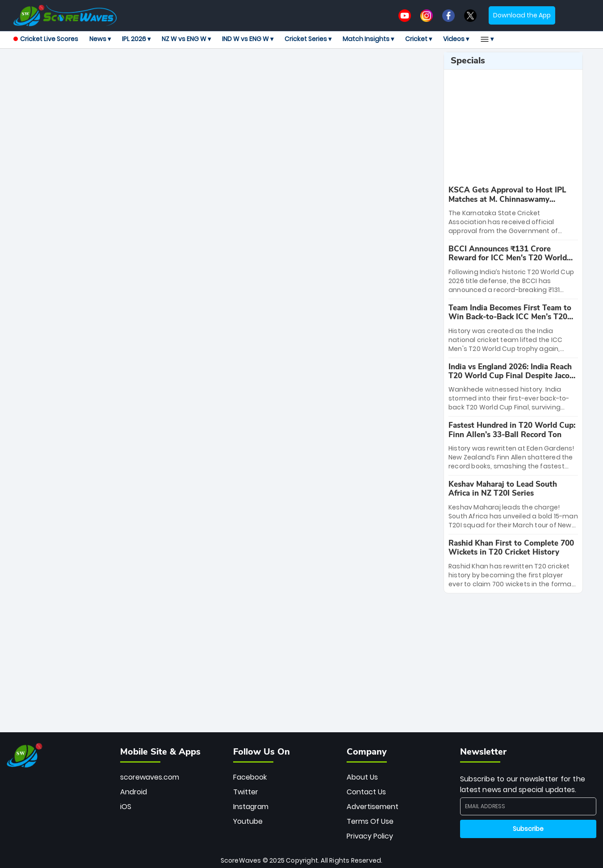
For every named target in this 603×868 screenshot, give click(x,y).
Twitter (246, 792)
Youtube (248, 821)
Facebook (250, 777)
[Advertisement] (225, 72)
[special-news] (513, 211)
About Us (362, 777)
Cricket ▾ (419, 39)
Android (134, 792)
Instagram (251, 807)
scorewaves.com (150, 777)
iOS (126, 807)
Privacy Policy (370, 836)
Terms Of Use (370, 821)
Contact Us (366, 792)
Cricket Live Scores (46, 39)
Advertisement (373, 807)
